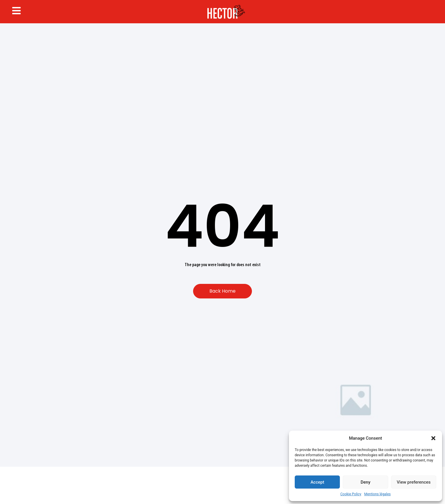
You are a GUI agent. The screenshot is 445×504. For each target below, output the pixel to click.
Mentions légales (378, 494)
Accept (317, 482)
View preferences (414, 482)
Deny (365, 482)
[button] (433, 438)
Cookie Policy (351, 494)
